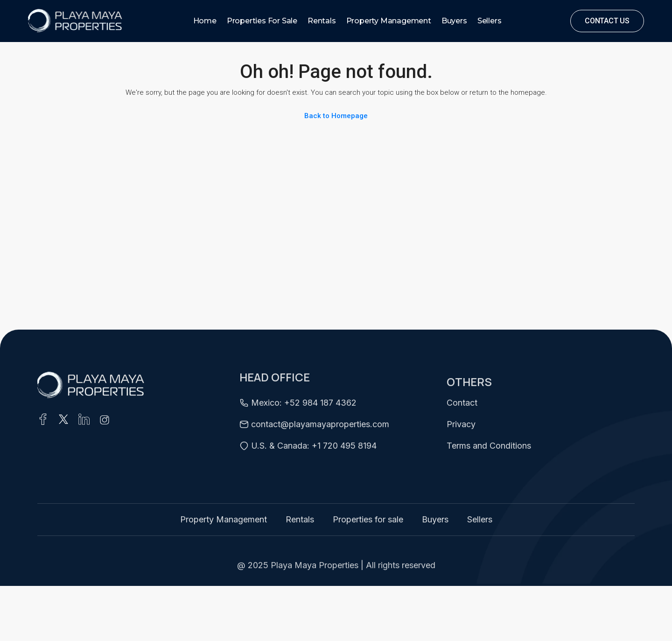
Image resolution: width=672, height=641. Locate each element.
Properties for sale (262, 21)
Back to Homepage (336, 116)
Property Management (389, 21)
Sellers (490, 21)
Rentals (322, 21)
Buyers (454, 21)
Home (205, 21)
